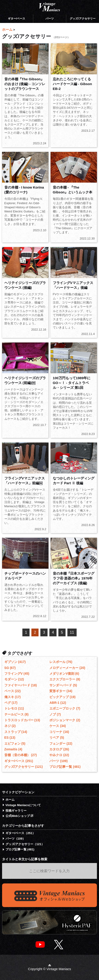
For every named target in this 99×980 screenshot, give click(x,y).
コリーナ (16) (59, 732)
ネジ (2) (10, 726)
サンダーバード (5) (63, 685)
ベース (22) (13, 691)
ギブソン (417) (15, 662)
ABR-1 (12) (58, 703)
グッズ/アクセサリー (82, 19)
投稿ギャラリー (16, 811)
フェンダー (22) (61, 743)
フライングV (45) (17, 674)
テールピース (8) (16, 714)
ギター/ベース (16, 19)
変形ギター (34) (61, 691)
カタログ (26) (59, 749)
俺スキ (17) (13, 697)
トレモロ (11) (14, 708)
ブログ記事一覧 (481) (65, 767)
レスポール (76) (61, 662)
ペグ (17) (11, 703)
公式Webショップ (20, 816)
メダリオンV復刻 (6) (64, 674)
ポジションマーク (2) (65, 720)
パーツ (50, 19)
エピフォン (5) (15, 743)
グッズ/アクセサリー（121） (25, 844)
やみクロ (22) (59, 755)
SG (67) (10, 668)
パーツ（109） (16, 839)
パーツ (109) (58, 761)
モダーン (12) (14, 679)
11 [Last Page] (72, 632)
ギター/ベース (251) (19, 761)
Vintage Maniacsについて (23, 805)
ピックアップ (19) (62, 697)
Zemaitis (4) (13, 749)
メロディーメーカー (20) (67, 668)
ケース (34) (58, 726)
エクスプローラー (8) (65, 679)
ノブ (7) (55, 714)
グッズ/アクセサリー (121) (24, 767)
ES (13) (10, 738)
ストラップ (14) (16, 732)
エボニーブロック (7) (65, 708)
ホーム (10, 800)
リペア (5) (57, 738)
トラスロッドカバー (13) (22, 720)
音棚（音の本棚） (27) (21, 755)
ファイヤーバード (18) (21, 685)
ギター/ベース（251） (20, 833)
